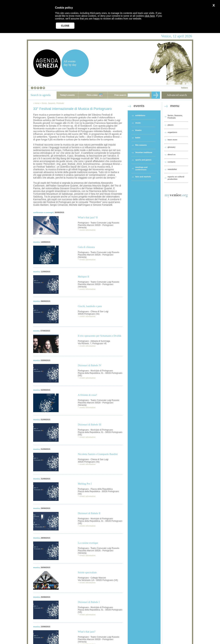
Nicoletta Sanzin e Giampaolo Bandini (98, 454)
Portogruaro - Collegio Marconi (92, 578)
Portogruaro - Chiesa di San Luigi (93, 312)
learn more (172, 140)
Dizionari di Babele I (89, 602)
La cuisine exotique (88, 543)
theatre (138, 130)
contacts (171, 162)
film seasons (141, 145)
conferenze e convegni (43, 212)
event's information (87, 230)
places (170, 125)
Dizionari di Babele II (89, 513)
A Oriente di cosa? (87, 395)
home (37, 103)
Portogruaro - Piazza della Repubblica (95, 489)
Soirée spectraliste (87, 572)
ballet (138, 138)
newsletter (172, 169)
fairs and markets (143, 177)
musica (36, 242)
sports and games (143, 160)
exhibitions (140, 115)
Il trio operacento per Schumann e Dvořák (100, 336)
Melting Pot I (85, 484)
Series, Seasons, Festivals (53, 103)
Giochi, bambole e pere (90, 306)
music (138, 123)
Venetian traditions (144, 152)
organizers (172, 132)
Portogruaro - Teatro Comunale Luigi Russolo (99, 223)
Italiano (185, 88)
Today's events (67, 95)
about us (172, 154)
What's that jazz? (87, 632)
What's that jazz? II (88, 217)
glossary (171, 147)
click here (150, 16)
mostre (36, 331)
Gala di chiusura (86, 247)
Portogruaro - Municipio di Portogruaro (95, 371)
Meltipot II (83, 277)
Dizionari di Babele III (90, 425)
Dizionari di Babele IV (90, 365)
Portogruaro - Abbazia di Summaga (94, 341)
